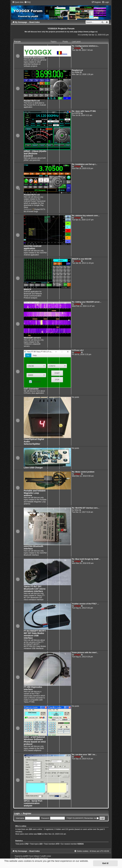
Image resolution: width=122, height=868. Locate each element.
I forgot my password (75, 818)
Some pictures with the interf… (85, 653)
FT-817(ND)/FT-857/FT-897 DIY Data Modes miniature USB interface (35, 634)
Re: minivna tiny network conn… (86, 216)
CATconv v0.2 (78, 350)
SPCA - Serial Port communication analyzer (33, 803)
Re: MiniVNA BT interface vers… (86, 508)
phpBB (25, 856)
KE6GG (81, 844)
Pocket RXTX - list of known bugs (35, 210)
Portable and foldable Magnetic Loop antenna (35, 493)
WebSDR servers (32, 338)
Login (17, 813)
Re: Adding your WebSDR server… (87, 302)
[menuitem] (27, 2)
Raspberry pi (77, 70)
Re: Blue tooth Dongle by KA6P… (86, 559)
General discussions (34, 58)
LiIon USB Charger (33, 468)
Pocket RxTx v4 (32, 101)
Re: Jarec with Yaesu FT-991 (84, 111)
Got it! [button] (105, 863)
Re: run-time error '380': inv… (84, 755)
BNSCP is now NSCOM (82, 259)
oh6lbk (77, 72)
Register (27, 813)
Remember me (91, 818)
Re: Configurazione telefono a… (85, 46)
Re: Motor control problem (83, 472)
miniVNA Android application (33, 247)
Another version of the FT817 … (85, 604)
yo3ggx (77, 48)
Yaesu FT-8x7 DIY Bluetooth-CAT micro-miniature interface (35, 589)
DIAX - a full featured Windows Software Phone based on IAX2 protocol (35, 741)
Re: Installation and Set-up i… (85, 164)
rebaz (77, 510)
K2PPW (77, 113)
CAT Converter (31, 389)
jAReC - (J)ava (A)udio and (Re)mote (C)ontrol (35, 153)
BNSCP (28, 289)
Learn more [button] (11, 865)
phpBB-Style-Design (41, 858)
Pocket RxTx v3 (32, 195)
